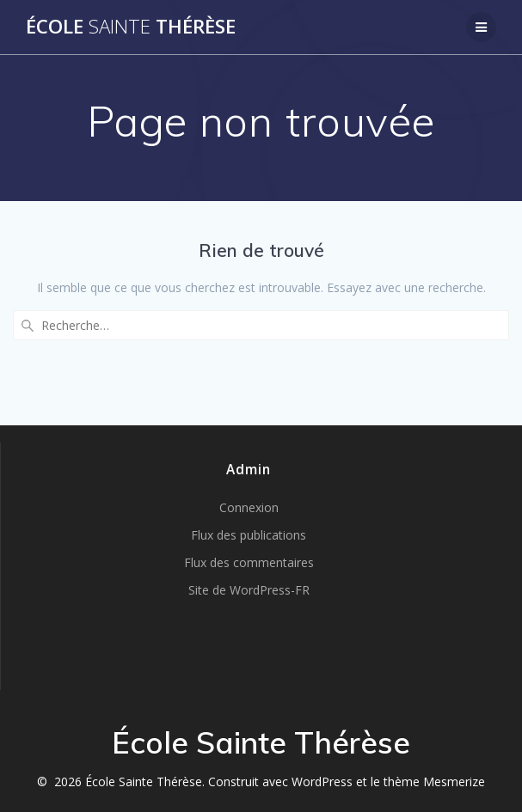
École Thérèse (131, 27)
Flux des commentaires (249, 562)
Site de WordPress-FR (249, 590)
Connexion (249, 507)
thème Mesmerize (434, 781)
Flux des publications (249, 535)
